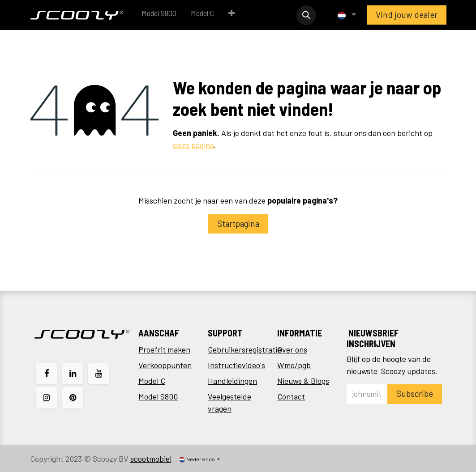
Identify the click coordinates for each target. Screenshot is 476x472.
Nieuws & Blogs (303, 381)
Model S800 (158, 396)
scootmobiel (151, 459)
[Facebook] (47, 374)
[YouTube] (99, 374)
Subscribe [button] (415, 393)
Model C (152, 381)
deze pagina (193, 145)
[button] (306, 15)
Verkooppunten (165, 365)
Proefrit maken (164, 349)
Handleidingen (232, 381)
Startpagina (238, 223)
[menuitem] (159, 15)
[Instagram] (47, 398)
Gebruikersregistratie (244, 349)
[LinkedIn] (73, 374)
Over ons (292, 349)
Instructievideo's (236, 365)
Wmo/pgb (294, 365)
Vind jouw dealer (407, 15)
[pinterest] (73, 398)
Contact (291, 396)
